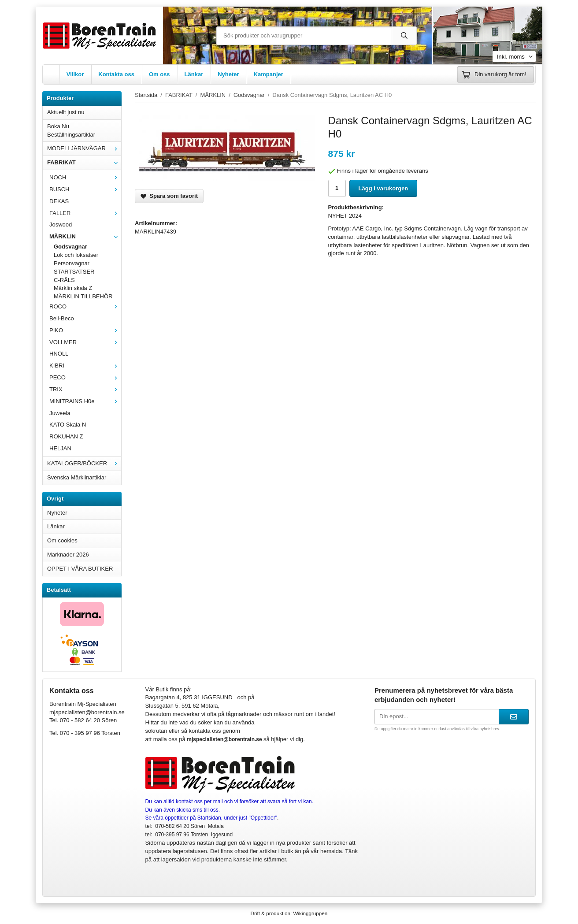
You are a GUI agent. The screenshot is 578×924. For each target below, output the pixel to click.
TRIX (85, 389)
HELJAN (60, 448)
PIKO (85, 330)
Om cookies (62, 540)
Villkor (75, 74)
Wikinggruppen (310, 913)
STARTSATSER (74, 272)
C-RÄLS (64, 280)
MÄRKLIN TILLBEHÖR (83, 296)
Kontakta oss (116, 74)
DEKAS (59, 201)
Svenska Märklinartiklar (77, 477)
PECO (85, 377)
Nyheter (228, 74)
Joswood (61, 225)
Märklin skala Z (73, 288)
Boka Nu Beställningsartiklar (71, 130)
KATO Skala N (68, 425)
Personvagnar (72, 263)
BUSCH (85, 189)
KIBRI (85, 366)
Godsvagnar (70, 247)
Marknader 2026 (68, 555)
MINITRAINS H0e (85, 401)
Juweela (60, 413)
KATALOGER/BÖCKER (84, 463)
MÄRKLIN (85, 236)
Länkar (194, 74)
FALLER (85, 213)
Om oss (159, 74)
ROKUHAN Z (66, 436)
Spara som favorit (169, 196)
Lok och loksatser (76, 255)
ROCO (85, 306)
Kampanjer (269, 74)
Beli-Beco (62, 318)
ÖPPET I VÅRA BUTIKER (80, 569)
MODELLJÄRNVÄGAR (84, 148)
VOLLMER (85, 342)
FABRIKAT (84, 162)
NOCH (85, 177)
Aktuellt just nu (66, 112)
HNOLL (59, 354)
